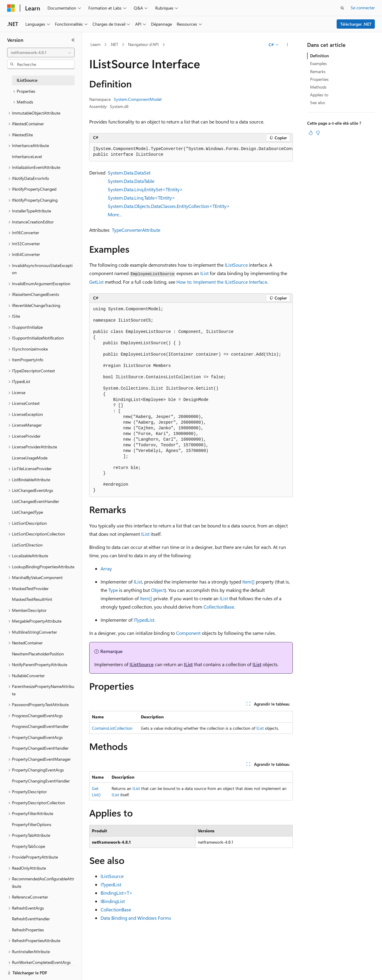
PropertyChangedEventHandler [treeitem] (40, 748)
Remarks (318, 71)
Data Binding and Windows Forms (136, 918)
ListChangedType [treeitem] (27, 512)
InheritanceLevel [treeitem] (27, 156)
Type (113, 590)
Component (188, 633)
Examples (318, 63)
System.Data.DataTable (131, 181)
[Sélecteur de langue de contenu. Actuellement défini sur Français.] (21, 970)
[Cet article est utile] (311, 133)
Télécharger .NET (356, 24)
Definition (319, 56)
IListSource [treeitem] (27, 80)
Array (106, 568)
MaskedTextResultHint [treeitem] (32, 599)
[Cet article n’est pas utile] (318, 133)
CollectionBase (219, 607)
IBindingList (113, 901)
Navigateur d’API (143, 44)
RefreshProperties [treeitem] (28, 930)
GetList (96, 282)
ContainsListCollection (112, 728)
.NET (114, 44)
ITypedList (144, 620)
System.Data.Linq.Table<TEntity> (141, 198)
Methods (318, 87)
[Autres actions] (288, 45)
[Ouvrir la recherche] (342, 8)
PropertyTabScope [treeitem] (29, 846)
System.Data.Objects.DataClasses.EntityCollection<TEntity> (169, 206)
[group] (191, 152)
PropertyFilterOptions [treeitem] (32, 824)
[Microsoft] (11, 8)
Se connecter (363, 8)
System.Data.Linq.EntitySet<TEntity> (145, 189)
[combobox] (41, 53)
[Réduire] (73, 40)
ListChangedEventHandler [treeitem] (36, 501)
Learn (95, 44)
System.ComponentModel (138, 99)
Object (158, 590)
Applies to (319, 95)
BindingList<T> (117, 893)
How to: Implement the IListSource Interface (222, 282)
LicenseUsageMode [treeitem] (30, 458)
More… (115, 214)
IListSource (236, 265)
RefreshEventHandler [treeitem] (31, 919)
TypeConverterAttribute (136, 230)
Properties (319, 79)
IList (204, 273)
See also (318, 102)
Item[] (248, 582)
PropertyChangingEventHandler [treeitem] (41, 781)
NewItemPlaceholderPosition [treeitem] (38, 654)
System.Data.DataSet (129, 173)
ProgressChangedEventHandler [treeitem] (40, 726)
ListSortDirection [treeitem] (27, 545)
